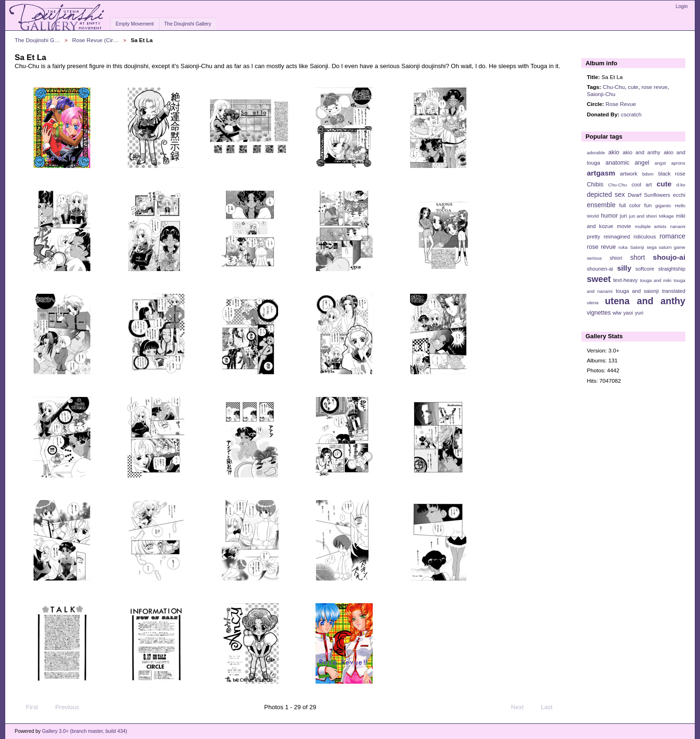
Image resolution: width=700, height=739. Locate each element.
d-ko (681, 185)
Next (521, 707)
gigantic (663, 206)
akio (614, 152)
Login (682, 6)
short (637, 257)
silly (624, 268)
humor (609, 216)
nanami (678, 226)
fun (648, 205)
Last (551, 707)
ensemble (601, 205)
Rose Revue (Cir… (96, 40)
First (27, 707)
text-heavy (625, 280)
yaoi (628, 313)
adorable (596, 153)
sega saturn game (666, 247)
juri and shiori (643, 216)
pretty (594, 237)
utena (593, 303)
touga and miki (656, 280)
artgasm (601, 173)
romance (672, 236)
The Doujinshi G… (37, 40)
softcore (645, 269)
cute (633, 87)
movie (624, 226)
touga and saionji (637, 291)
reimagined (617, 237)
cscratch (631, 114)
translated (674, 291)
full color (630, 205)
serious (595, 258)
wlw (617, 313)
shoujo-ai (669, 257)
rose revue (654, 87)
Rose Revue (621, 104)
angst (660, 163)
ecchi (679, 195)
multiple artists (651, 226)
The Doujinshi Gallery (188, 24)
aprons (678, 163)
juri (624, 216)
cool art (642, 185)
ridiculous (644, 237)
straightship (672, 269)
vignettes (599, 313)
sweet (599, 279)
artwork (629, 174)
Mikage (666, 216)
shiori (616, 258)
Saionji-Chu (601, 94)
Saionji (637, 247)
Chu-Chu (614, 87)
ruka (623, 247)
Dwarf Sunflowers (649, 195)
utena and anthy (645, 301)
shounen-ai (600, 269)
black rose (672, 174)
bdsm (648, 174)
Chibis (595, 185)
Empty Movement (135, 24)
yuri (639, 313)
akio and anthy (641, 152)
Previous (63, 707)
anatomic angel (627, 163)
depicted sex (606, 194)
